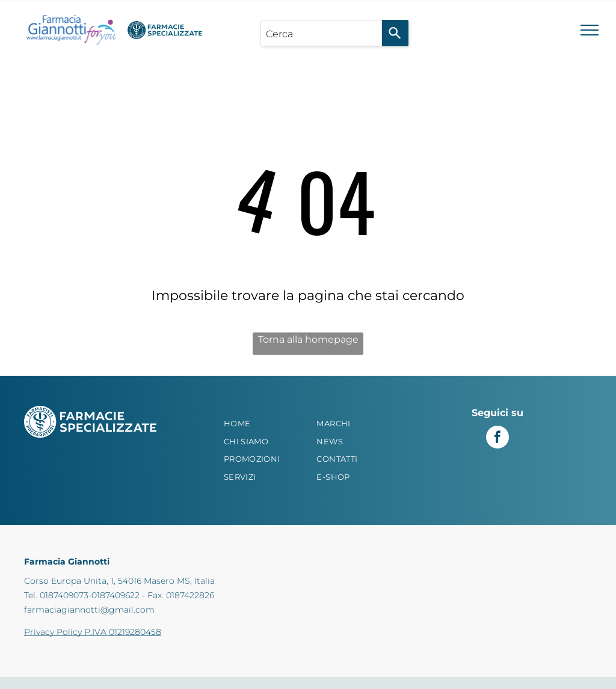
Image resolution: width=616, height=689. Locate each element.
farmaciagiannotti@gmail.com (89, 610)
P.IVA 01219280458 (123, 632)
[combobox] (321, 33)
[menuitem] (262, 424)
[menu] (590, 30)
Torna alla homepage (308, 339)
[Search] (395, 33)
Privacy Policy (53, 632)
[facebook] (497, 439)
